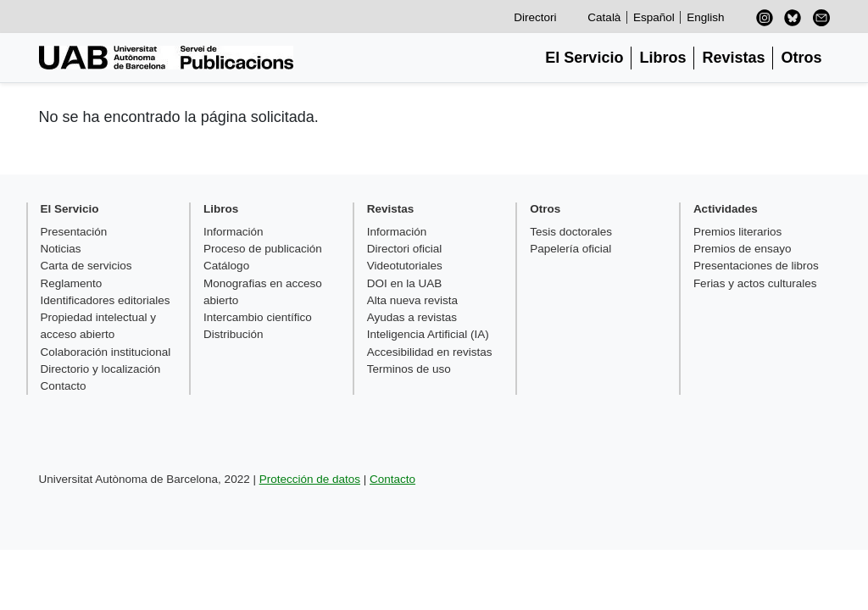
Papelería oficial (570, 249)
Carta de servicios (86, 266)
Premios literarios (737, 232)
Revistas (733, 58)
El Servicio (584, 58)
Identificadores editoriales (106, 300)
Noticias (61, 249)
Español (654, 17)
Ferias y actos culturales (755, 283)
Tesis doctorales (571, 232)
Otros (801, 58)
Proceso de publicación (263, 249)
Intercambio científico (258, 317)
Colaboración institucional (106, 352)
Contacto (64, 386)
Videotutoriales (405, 266)
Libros (662, 58)
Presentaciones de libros (756, 266)
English (705, 17)
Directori (535, 17)
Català (604, 17)
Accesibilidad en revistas (430, 352)
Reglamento (72, 283)
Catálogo (226, 266)
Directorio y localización (101, 369)
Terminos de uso (409, 369)
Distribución (234, 334)
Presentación (74, 232)
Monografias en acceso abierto (263, 292)
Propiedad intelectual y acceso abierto (99, 326)
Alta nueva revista (412, 300)
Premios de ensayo (743, 249)
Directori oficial (405, 249)
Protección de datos (310, 479)
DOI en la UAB (405, 283)
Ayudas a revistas (412, 317)
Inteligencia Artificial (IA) (428, 334)
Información (234, 232)
